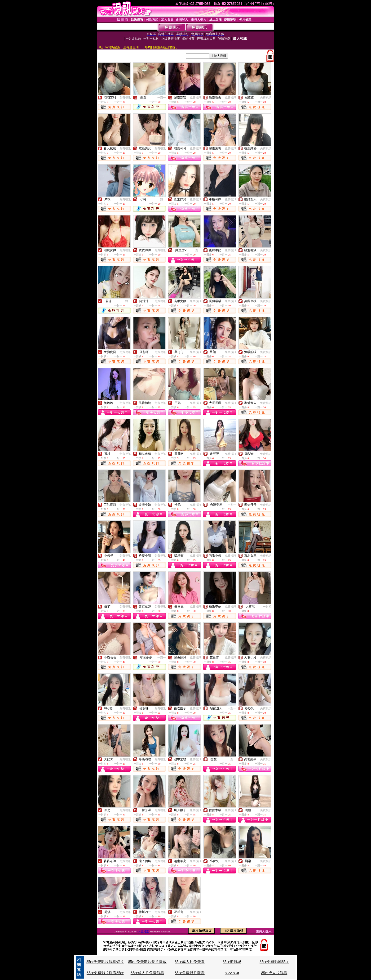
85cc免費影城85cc (274, 962)
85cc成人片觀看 (274, 973)
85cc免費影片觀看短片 (105, 962)
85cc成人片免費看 (190, 962)
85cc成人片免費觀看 (147, 973)
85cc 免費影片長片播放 (147, 962)
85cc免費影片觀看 (190, 973)
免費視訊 (125, 98)
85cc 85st (232, 973)
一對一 (162, 98)
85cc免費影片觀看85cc (105, 973)
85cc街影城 (232, 962)
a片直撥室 (143, 931)
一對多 (267, 607)
